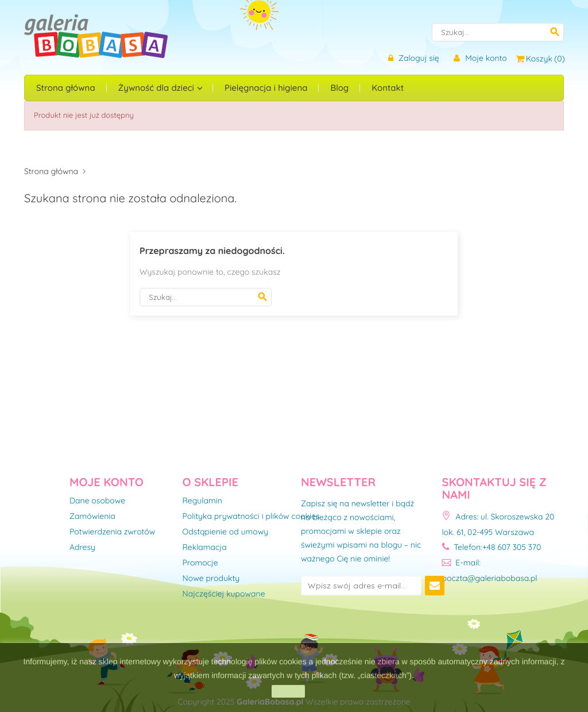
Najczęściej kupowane (224, 594)
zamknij (288, 691)
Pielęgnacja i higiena (266, 88)
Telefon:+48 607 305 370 (492, 547)
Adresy (82, 548)
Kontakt (388, 88)
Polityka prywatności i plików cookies (251, 517)
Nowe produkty (211, 579)
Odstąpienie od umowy (226, 532)
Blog (339, 88)
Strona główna (66, 88)
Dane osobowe (97, 501)
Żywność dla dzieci (157, 88)
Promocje (200, 563)
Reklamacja (205, 548)
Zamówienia (92, 517)
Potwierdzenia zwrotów (112, 532)
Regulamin (202, 501)
